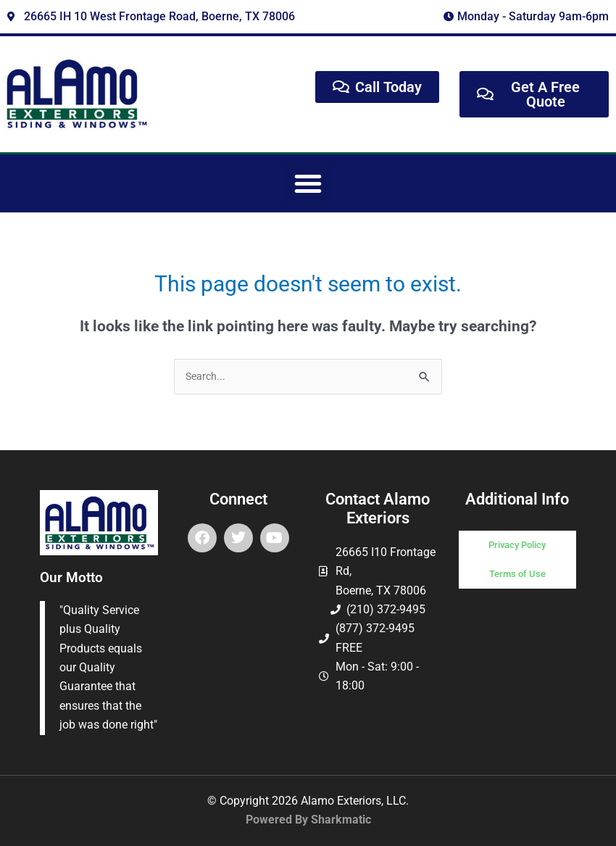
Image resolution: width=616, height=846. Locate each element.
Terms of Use (517, 574)
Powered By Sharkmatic (308, 820)
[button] (308, 183)
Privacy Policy (517, 545)
